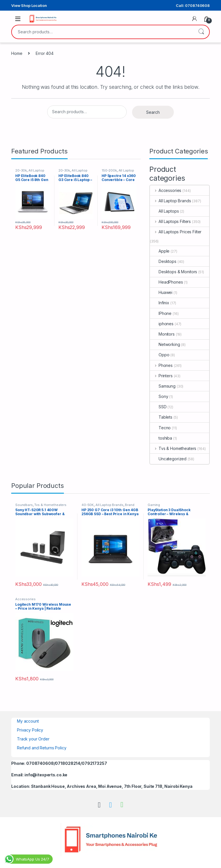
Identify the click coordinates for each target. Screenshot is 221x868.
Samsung (163, 386)
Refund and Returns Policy (42, 748)
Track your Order (33, 739)
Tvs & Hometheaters (173, 448)
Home (17, 53)
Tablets (161, 417)
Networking (165, 344)
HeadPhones (166, 282)
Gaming (154, 505)
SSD (158, 407)
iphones (162, 324)
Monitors (162, 334)
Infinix (160, 303)
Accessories (166, 190)
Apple (160, 251)
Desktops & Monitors (174, 272)
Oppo (160, 355)
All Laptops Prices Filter (176, 232)
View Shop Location (29, 5)
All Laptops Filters (170, 221)
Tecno (160, 428)
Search (201, 32)
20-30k (21, 170)
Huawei (161, 292)
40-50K (88, 505)
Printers (161, 376)
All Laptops (164, 211)
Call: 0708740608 (193, 5)
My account (28, 721)
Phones (161, 365)
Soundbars (24, 505)
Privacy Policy (30, 730)
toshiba (161, 438)
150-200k (109, 170)
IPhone (161, 313)
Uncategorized (168, 459)
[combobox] (102, 32)
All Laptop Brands (170, 201)
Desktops (163, 261)
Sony (159, 396)
